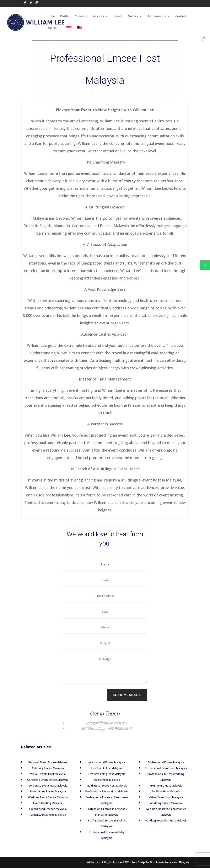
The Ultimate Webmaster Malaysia (169, 862)
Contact (181, 16)
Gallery (133, 16)
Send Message (135, 695)
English (52, 28)
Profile (65, 16)
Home (51, 16)
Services (98, 16)
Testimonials (157, 16)
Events (118, 16)
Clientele (81, 16)
